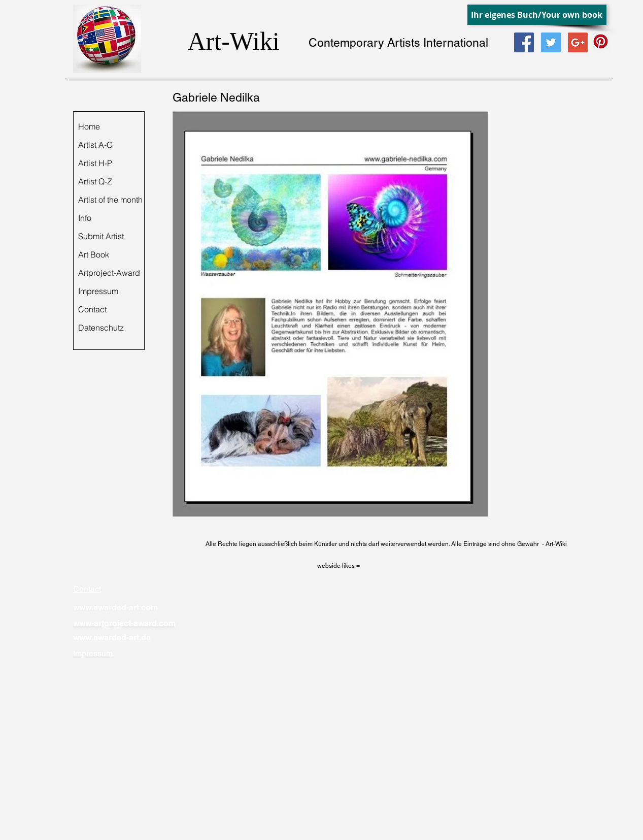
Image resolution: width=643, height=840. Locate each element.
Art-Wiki (234, 41)
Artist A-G (95, 145)
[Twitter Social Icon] (551, 42)
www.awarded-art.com (115, 608)
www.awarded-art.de (112, 638)
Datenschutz (101, 328)
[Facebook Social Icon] (524, 42)
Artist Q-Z (95, 181)
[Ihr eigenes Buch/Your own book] (537, 15)
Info (85, 218)
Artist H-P (95, 163)
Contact (92, 309)
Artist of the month (110, 200)
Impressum (98, 291)
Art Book (94, 254)
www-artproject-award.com (124, 623)
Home (89, 126)
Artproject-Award (109, 273)
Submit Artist (101, 236)
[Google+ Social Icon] (578, 42)
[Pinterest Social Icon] (601, 41)
